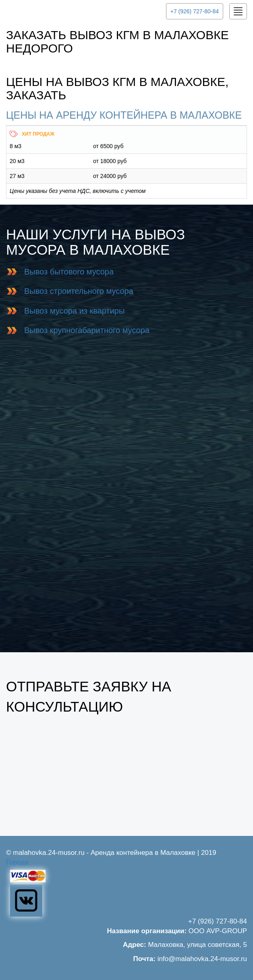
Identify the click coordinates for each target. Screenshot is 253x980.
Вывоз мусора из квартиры (74, 311)
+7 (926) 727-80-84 (195, 11)
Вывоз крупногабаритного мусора (87, 330)
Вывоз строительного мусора (79, 291)
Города (17, 862)
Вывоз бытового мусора (69, 272)
